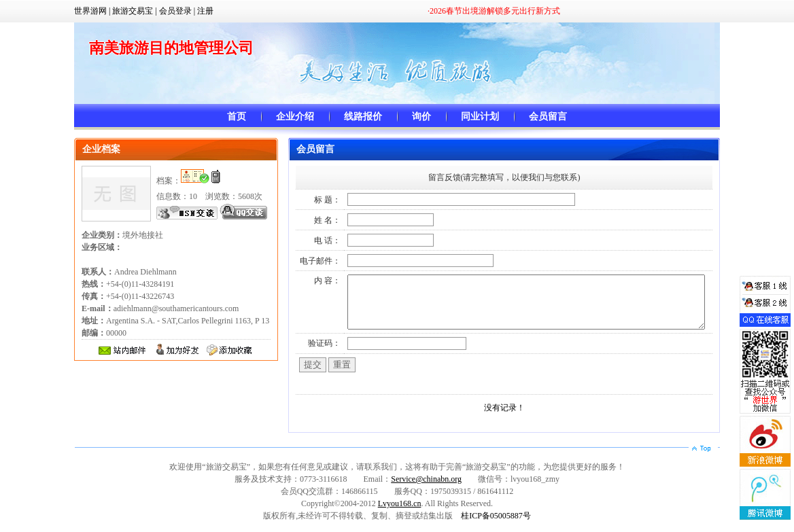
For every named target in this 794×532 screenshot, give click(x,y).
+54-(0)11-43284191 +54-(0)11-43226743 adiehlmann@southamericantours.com (160, 296)
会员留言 (548, 117)
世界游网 (90, 11)
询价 (421, 117)
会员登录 (175, 11)
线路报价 (363, 117)
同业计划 (480, 117)
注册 (205, 11)
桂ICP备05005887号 (496, 526)
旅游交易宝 (133, 11)
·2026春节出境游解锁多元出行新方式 (494, 11)
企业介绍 (295, 117)
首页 (237, 117)
